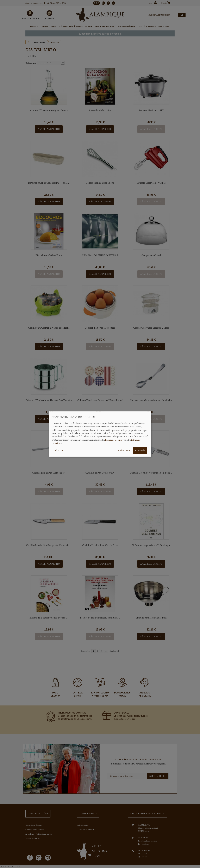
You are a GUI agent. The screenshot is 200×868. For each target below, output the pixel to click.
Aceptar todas (140, 450)
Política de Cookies (114, 440)
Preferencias (58, 450)
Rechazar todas (124, 450)
